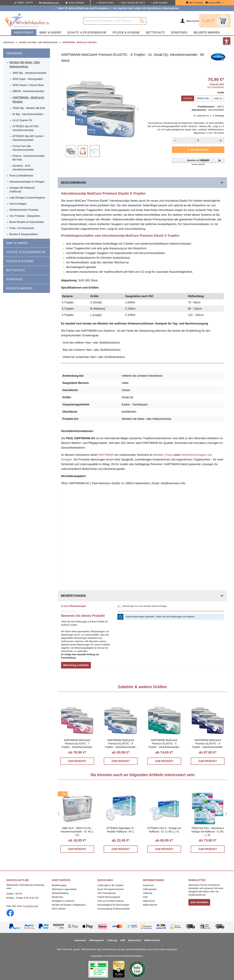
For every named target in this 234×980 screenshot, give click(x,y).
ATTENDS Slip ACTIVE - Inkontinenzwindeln (26, 128)
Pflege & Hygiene (20, 261)
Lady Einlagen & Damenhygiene (27, 198)
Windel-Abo (57, 897)
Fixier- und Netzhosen (22, 228)
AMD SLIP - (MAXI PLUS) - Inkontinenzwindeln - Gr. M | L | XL (77, 832)
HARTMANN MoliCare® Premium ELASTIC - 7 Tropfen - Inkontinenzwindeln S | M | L (77, 744)
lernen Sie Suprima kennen (111, 889)
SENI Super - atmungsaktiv (28, 79)
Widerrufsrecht (150, 905)
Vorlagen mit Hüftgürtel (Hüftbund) (22, 190)
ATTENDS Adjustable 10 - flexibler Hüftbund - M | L (121, 830)
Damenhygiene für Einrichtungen (113, 905)
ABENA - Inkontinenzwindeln (28, 91)
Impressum (148, 885)
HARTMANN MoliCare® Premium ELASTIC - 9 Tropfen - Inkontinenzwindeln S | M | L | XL (208, 744)
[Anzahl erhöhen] (221, 140)
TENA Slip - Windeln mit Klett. (29, 108)
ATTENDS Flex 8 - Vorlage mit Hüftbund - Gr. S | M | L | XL (164, 830)
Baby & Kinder (17, 243)
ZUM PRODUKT (77, 761)
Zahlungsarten (150, 889)
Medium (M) (203, 98)
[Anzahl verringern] (176, 140)
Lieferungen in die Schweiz (110, 885)
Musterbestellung (60, 893)
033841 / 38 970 (25, 3)
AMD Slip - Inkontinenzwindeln (29, 73)
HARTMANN (106, 455)
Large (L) (218, 98)
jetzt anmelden (199, 902)
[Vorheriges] (63, 109)
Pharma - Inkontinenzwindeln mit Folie (29, 158)
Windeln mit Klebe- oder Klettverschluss (25, 64)
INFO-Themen (59, 909)
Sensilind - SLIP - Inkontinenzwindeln (23, 168)
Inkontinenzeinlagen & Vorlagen (27, 182)
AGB (145, 897)
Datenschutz (149, 901)
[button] (198, 162)
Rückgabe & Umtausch (63, 901)
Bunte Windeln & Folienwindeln (27, 222)
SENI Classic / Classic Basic (28, 85)
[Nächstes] (138, 109)
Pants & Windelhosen (21, 176)
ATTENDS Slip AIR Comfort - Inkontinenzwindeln (29, 138)
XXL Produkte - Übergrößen (25, 216)
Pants (169, 455)
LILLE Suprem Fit (22, 120)
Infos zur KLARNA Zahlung (110, 901)
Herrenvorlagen (18, 204)
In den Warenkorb (198, 150)
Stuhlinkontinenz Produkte (24, 210)
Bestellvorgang (59, 885)
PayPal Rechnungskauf (109, 897)
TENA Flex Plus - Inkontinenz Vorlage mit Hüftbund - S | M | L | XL (208, 832)
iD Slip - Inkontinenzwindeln (28, 114)
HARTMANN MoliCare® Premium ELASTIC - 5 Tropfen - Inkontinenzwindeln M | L (164, 744)
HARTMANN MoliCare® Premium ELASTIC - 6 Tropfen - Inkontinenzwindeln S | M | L (121, 744)
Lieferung (147, 893)
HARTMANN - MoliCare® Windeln (28, 100)
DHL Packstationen (107, 893)
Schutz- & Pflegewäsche (26, 252)
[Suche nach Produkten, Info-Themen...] (111, 21)
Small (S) (188, 98)
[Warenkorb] (215, 21)
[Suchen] (142, 21)
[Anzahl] (198, 140)
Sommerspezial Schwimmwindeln (114, 909)
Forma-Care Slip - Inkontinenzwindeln (23, 148)
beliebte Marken (19, 288)
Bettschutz (16, 270)
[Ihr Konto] (190, 21)
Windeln (159, 455)
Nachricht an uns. (51, 3)
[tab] (142, 183)
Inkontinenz (14, 53)
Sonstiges (14, 279)
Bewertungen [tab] (142, 596)
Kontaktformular (30, 906)
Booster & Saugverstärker (24, 234)
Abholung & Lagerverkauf (64, 889)
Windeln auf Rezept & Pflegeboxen (69, 905)
